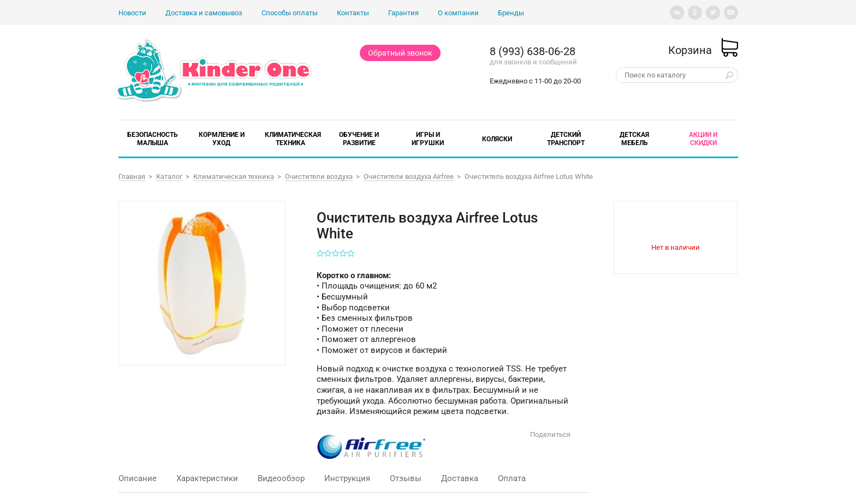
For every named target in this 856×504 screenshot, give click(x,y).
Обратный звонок (400, 53)
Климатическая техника (293, 139)
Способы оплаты (290, 13)
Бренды (511, 13)
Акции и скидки (703, 139)
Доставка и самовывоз (204, 13)
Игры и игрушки (428, 139)
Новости (132, 13)
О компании (458, 13)
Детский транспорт (566, 139)
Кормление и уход (222, 139)
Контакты (353, 13)
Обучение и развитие (359, 139)
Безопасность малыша (153, 139)
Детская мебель (634, 139)
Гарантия (403, 13)
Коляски (497, 139)
